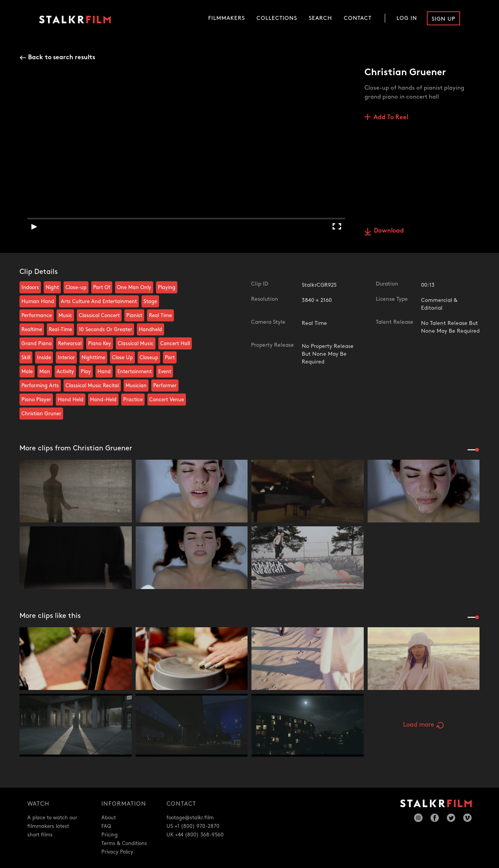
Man (45, 372)
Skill (26, 358)
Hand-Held (103, 400)
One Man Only (134, 288)
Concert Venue (167, 400)
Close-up (76, 288)
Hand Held (71, 400)
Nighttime (93, 358)
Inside (44, 358)
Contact (358, 18)
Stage (150, 302)
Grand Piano (36, 344)
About (109, 818)
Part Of (102, 288)
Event (165, 372)
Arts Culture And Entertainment (99, 302)
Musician (136, 386)
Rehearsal (70, 344)
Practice (133, 400)
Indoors (30, 288)
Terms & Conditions (124, 843)
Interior (66, 358)
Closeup (149, 358)
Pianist (134, 316)
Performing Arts (40, 386)
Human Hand (38, 302)
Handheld (150, 330)
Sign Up (443, 19)
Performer (165, 386)
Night (52, 288)
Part (170, 358)
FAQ (106, 826)
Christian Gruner (41, 414)
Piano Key (100, 344)
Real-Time (60, 330)
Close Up (122, 358)
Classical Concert (99, 316)
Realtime (32, 330)
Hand (104, 372)
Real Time (160, 316)
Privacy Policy (117, 852)
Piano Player (36, 400)
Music (65, 316)
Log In (407, 18)
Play (86, 372)
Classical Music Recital (92, 386)
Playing (167, 288)
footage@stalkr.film (190, 818)
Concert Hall (175, 344)
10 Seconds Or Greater (105, 330)
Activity (65, 372)
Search (320, 18)
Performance (37, 316)
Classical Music (136, 344)
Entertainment (134, 372)
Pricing (110, 835)
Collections (277, 18)
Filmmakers (226, 18)
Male (27, 372)
